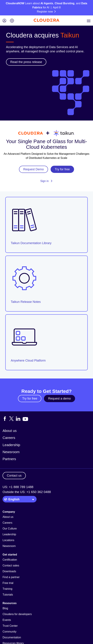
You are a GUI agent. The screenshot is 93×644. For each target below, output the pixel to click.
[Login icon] (4, 21)
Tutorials (8, 595)
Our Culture (10, 529)
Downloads (9, 571)
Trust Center (10, 626)
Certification (10, 560)
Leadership (11, 445)
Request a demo (59, 399)
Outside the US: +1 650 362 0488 (27, 492)
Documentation (12, 637)
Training (7, 589)
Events (7, 620)
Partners (9, 459)
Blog (5, 608)
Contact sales (11, 566)
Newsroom (11, 452)
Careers (9, 438)
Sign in (46, 181)
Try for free (30, 399)
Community (9, 632)
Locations (8, 540)
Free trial (8, 583)
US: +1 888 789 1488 (18, 487)
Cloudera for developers (17, 614)
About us (10, 431)
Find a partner (11, 577)
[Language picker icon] (12, 21)
